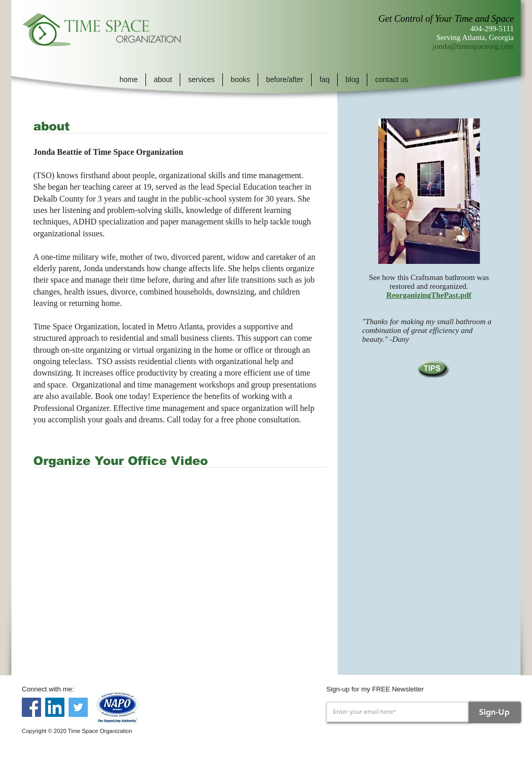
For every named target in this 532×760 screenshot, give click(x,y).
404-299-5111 (492, 29)
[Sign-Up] (494, 712)
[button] (163, 80)
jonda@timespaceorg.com (473, 46)
